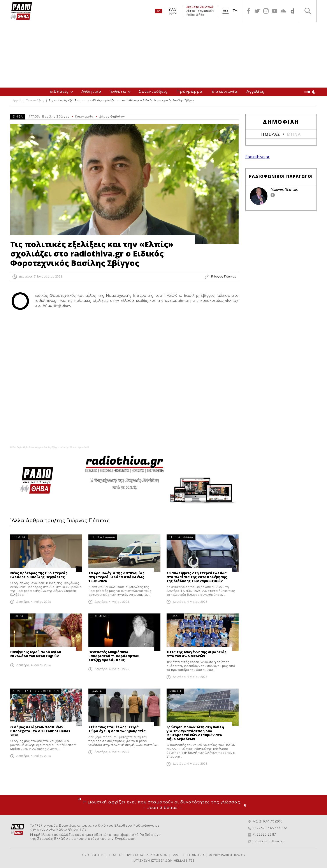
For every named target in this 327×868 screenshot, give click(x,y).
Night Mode (310, 92)
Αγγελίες (255, 92)
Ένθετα (118, 92)
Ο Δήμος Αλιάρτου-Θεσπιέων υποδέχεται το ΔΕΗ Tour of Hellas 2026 (40, 731)
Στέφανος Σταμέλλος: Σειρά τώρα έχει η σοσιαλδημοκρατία (117, 729)
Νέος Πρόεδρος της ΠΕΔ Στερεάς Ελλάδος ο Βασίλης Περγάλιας (39, 575)
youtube (275, 11)
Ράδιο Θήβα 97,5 (19, 447)
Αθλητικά (91, 92)
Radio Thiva (21, 11)
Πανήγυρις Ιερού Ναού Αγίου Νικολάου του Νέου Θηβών (36, 654)
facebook (248, 11)
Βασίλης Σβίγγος (56, 117)
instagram (266, 11)
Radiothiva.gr (258, 157)
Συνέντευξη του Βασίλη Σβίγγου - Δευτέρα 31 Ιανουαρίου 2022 (59, 447)
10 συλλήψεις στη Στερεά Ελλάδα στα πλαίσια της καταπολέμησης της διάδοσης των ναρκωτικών (197, 577)
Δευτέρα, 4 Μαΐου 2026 (34, 602)
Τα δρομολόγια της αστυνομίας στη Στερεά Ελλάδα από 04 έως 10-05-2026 (116, 577)
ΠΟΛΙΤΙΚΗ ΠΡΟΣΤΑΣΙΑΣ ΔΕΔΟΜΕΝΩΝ (138, 855)
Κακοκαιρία (84, 117)
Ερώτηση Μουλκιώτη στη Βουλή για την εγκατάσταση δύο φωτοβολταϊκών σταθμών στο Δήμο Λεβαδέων (195, 733)
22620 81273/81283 (272, 828)
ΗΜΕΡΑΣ (271, 134)
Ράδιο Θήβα (195, 15)
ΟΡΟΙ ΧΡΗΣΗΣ (93, 855)
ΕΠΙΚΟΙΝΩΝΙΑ (194, 855)
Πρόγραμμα (190, 92)
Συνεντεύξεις (153, 92)
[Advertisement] (163, 55)
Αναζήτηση (308, 11)
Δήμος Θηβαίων (112, 117)
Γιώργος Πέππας (284, 189)
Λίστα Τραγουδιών (200, 11)
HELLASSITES (184, 861)
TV (235, 11)
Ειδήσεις (59, 92)
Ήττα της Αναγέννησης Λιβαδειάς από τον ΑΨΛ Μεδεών (197, 654)
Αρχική (17, 101)
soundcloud (283, 11)
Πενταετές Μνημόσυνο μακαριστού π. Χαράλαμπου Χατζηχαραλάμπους (114, 656)
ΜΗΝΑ (294, 134)
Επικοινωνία (225, 92)
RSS (175, 855)
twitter (257, 11)
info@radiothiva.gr (269, 841)
